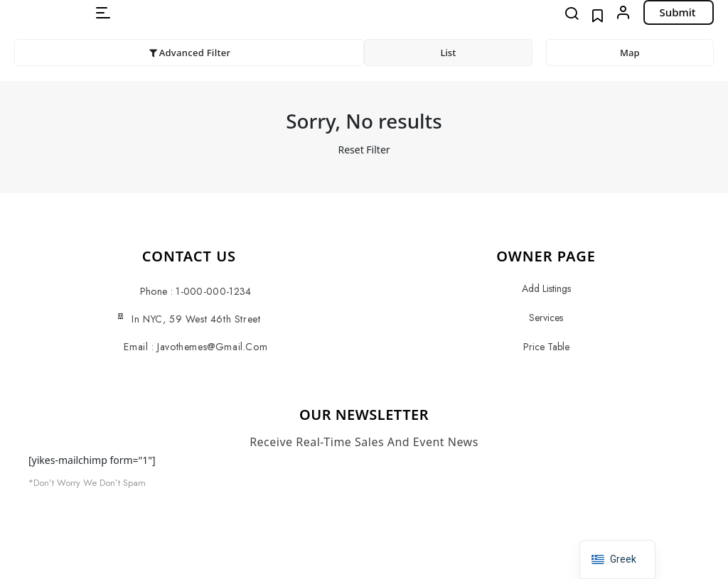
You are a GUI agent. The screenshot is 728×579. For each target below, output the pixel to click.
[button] (103, 13)
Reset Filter (364, 150)
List (448, 53)
